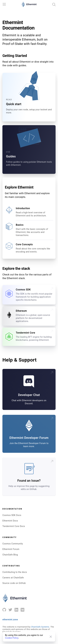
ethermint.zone (10, 620)
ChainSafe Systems (40, 627)
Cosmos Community (13, 544)
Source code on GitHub (14, 583)
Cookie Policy (12, 638)
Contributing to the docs (15, 572)
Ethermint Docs (10, 521)
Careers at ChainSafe (13, 578)
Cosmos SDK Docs (12, 515)
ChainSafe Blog (10, 555)
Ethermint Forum (11, 549)
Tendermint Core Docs (14, 526)
